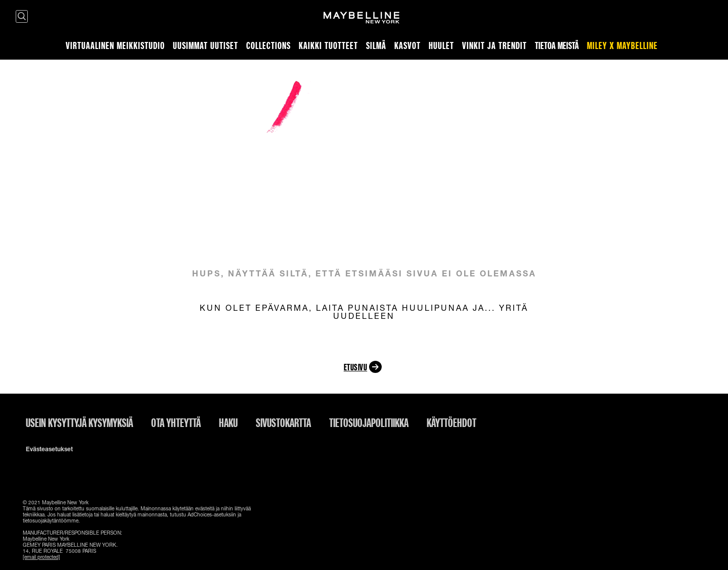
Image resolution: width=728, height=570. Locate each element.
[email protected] (41, 557)
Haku (228, 422)
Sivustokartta (283, 422)
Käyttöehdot (451, 422)
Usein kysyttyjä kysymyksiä (79, 422)
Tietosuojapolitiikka (369, 422)
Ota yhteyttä (176, 422)
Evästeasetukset (49, 449)
